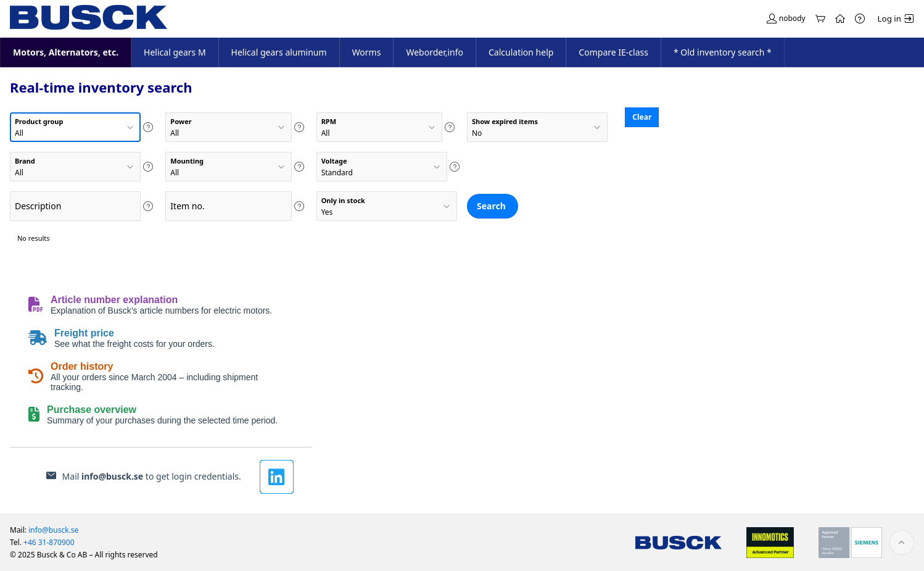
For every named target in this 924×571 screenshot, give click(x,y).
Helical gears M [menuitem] (175, 52)
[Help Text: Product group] (148, 127)
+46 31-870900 (49, 542)
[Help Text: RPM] (450, 127)
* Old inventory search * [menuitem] (723, 52)
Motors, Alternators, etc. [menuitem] (65, 55)
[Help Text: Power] (299, 127)
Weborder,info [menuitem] (435, 52)
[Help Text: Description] (148, 206)
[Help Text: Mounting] (299, 167)
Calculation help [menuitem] (521, 52)
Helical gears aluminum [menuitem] (279, 52)
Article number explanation (114, 300)
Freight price (84, 333)
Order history (82, 366)
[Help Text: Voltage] (455, 167)
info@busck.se (112, 476)
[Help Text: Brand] (148, 167)
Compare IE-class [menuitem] (613, 52)
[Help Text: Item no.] (299, 206)
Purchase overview (92, 410)
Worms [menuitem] (367, 52)
